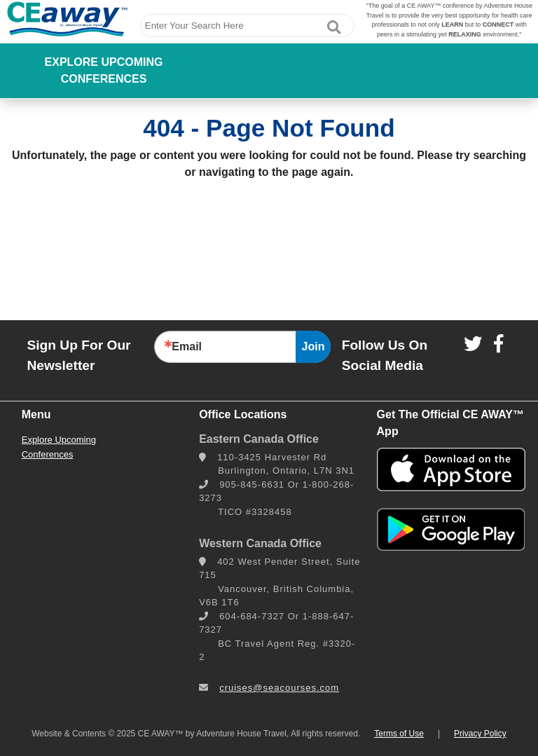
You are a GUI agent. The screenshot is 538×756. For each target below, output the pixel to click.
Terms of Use (399, 734)
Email (187, 347)
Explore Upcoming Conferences (104, 70)
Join (313, 346)
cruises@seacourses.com (279, 688)
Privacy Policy (480, 734)
